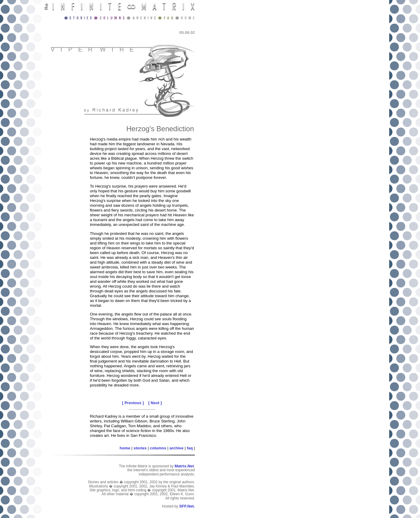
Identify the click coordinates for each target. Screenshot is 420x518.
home (125, 448)
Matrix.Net (184, 466)
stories (140, 448)
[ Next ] (155, 403)
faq (190, 448)
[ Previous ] (133, 403)
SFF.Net (186, 506)
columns (158, 448)
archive (176, 448)
